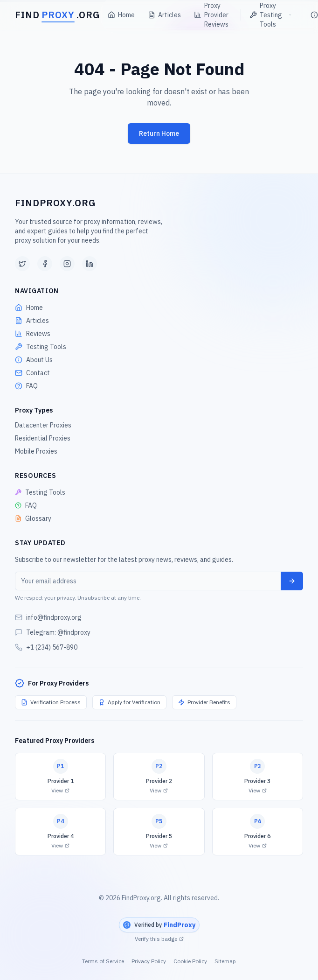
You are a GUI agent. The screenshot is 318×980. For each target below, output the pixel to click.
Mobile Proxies (36, 451)
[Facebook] (45, 264)
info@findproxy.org (54, 617)
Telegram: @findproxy (58, 632)
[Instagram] (67, 264)
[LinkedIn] (90, 264)
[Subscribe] (292, 581)
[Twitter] (22, 264)
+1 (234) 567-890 (52, 647)
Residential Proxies (43, 438)
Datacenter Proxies (43, 425)
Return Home (159, 133)
